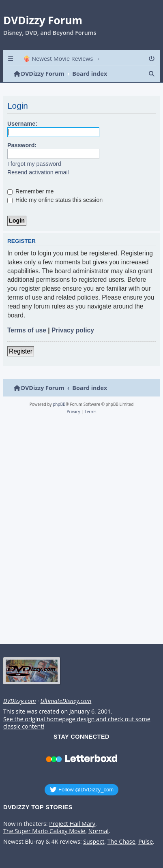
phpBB (59, 404)
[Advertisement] (80, 532)
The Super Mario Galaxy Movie (44, 831)
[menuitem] (152, 59)
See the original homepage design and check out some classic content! (77, 723)
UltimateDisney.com (66, 701)
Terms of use (27, 330)
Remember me (31, 191)
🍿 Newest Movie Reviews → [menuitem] (62, 59)
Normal (99, 831)
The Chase (121, 842)
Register (21, 351)
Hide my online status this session (55, 200)
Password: (22, 145)
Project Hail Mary (72, 824)
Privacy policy (73, 330)
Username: (22, 124)
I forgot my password (34, 164)
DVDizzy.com (19, 701)
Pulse (146, 842)
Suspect (94, 842)
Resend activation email (38, 172)
